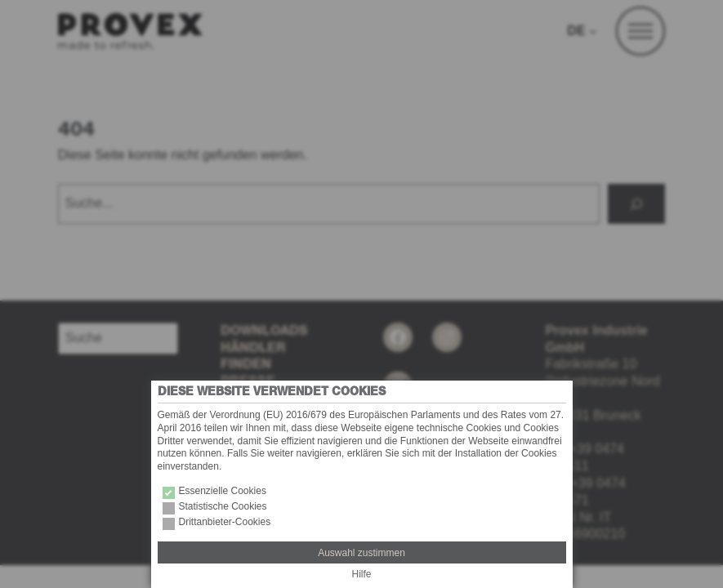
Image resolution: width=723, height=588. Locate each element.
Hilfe (361, 574)
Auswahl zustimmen (361, 553)
